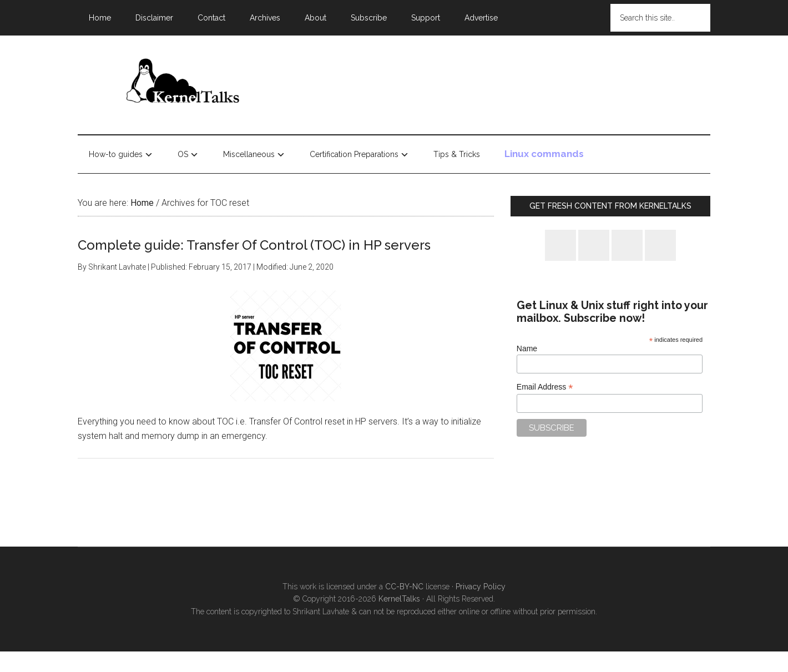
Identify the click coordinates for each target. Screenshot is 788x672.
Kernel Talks (183, 83)
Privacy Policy (481, 587)
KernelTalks (399, 599)
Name (527, 348)
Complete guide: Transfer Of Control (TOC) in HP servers (254, 245)
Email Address (545, 387)
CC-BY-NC (404, 587)
